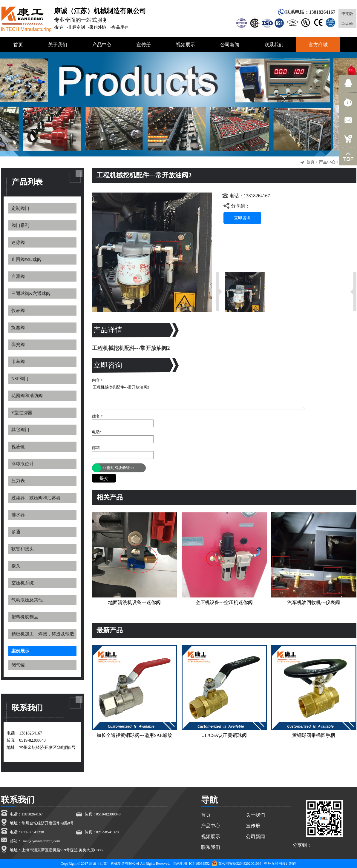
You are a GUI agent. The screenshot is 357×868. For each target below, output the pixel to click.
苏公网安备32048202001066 (236, 864)
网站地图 (180, 864)
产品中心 (327, 162)
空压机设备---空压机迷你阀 (224, 602)
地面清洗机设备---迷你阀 (134, 602)
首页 (310, 162)
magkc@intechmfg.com (42, 841)
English (347, 23)
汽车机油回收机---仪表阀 (314, 602)
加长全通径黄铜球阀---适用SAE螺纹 (134, 735)
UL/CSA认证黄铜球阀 (224, 735)
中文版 (347, 14)
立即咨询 (242, 218)
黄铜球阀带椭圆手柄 (314, 735)
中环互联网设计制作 (280, 864)
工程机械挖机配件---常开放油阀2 (199, 397)
